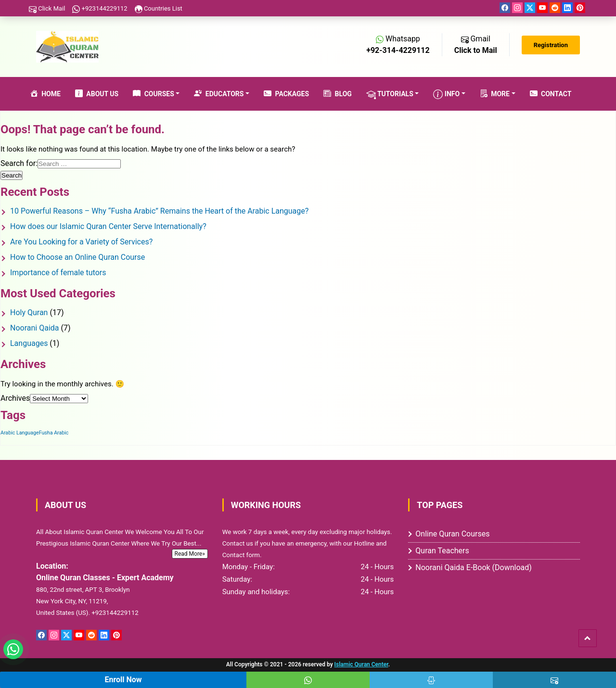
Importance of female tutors (58, 273)
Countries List (159, 8)
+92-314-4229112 (398, 50)
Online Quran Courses (452, 534)
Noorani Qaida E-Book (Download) (474, 567)
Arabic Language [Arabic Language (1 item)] (20, 433)
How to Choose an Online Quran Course (77, 257)
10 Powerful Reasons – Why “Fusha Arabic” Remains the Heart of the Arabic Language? (159, 211)
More (495, 94)
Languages (29, 343)
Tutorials (390, 94)
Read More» (190, 554)
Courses (154, 94)
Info (446, 94)
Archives (15, 398)
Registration (551, 45)
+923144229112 (100, 8)
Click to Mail (476, 50)
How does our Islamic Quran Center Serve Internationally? (108, 226)
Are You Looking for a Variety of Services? (81, 242)
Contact (551, 94)
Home (45, 94)
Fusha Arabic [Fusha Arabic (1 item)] (54, 433)
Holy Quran (29, 312)
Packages (286, 94)
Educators (219, 94)
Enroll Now (123, 680)
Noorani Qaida (35, 328)
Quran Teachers (442, 551)
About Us (97, 94)
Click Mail (47, 8)
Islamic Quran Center (361, 664)
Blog (338, 94)
